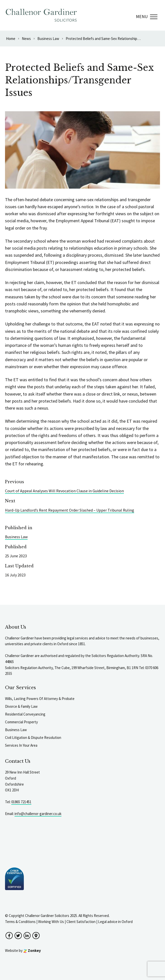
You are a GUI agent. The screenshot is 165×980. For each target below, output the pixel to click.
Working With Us (51, 922)
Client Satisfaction (81, 922)
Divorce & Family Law (21, 706)
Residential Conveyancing (25, 714)
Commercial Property (21, 722)
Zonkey (32, 950)
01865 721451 (21, 802)
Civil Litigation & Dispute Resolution (33, 738)
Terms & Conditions (20, 922)
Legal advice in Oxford (115, 922)
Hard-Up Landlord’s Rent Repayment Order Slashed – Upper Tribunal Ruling (70, 510)
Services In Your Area (21, 745)
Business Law (16, 537)
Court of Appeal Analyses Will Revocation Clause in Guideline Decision (64, 491)
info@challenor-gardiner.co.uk (38, 814)
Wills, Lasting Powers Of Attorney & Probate (40, 699)
